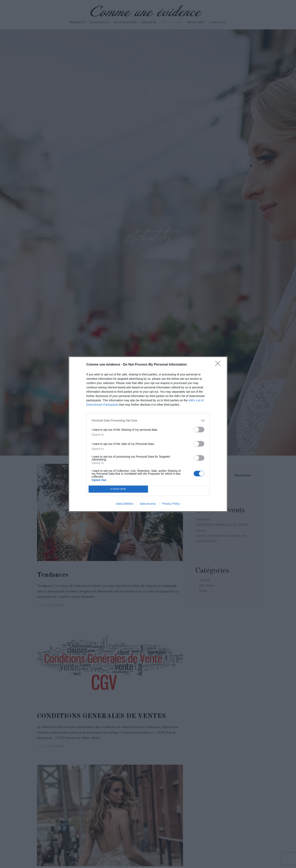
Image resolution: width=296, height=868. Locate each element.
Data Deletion (125, 504)
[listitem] (148, 421)
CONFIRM (118, 489)
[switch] (199, 430)
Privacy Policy (171, 504)
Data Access (148, 504)
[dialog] (148, 434)
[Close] (219, 365)
